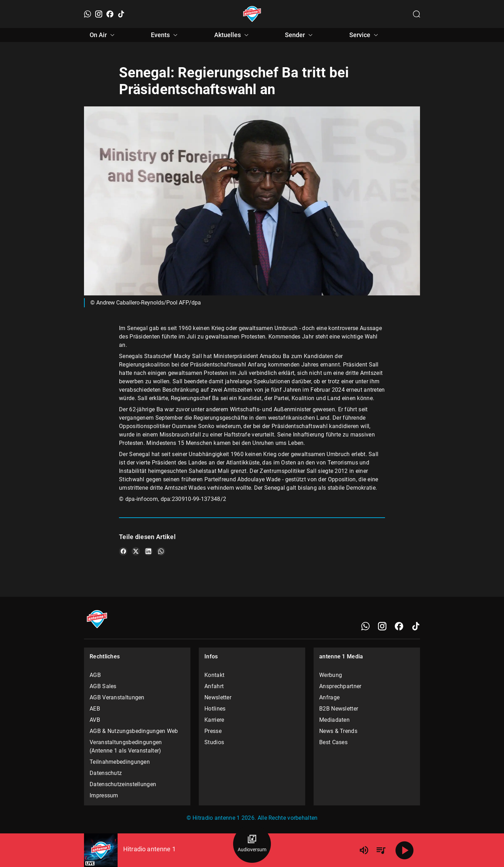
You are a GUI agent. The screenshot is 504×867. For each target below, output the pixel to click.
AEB (95, 709)
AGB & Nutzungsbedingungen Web (134, 731)
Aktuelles (232, 35)
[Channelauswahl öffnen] (416, 14)
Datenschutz (106, 773)
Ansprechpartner (340, 686)
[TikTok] (121, 14)
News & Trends (338, 731)
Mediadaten (334, 720)
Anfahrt (214, 686)
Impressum (104, 795)
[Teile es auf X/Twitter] (136, 551)
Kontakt (214, 675)
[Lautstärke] (364, 850)
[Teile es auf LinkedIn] (148, 551)
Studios (214, 742)
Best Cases (333, 742)
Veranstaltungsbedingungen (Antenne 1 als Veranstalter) (126, 746)
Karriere (214, 720)
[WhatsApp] (87, 14)
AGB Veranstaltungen (117, 697)
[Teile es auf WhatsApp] (161, 551)
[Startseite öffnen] (252, 14)
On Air (103, 35)
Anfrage (329, 697)
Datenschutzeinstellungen (123, 784)
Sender (300, 35)
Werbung (331, 675)
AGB (95, 675)
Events (165, 35)
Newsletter (218, 697)
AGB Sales (103, 686)
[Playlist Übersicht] (381, 850)
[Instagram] (99, 14)
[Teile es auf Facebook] (123, 551)
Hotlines (215, 709)
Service (365, 35)
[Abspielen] (405, 850)
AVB (95, 720)
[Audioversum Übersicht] (252, 844)
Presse (213, 731)
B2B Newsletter (339, 709)
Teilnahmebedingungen (120, 762)
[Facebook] (110, 14)
